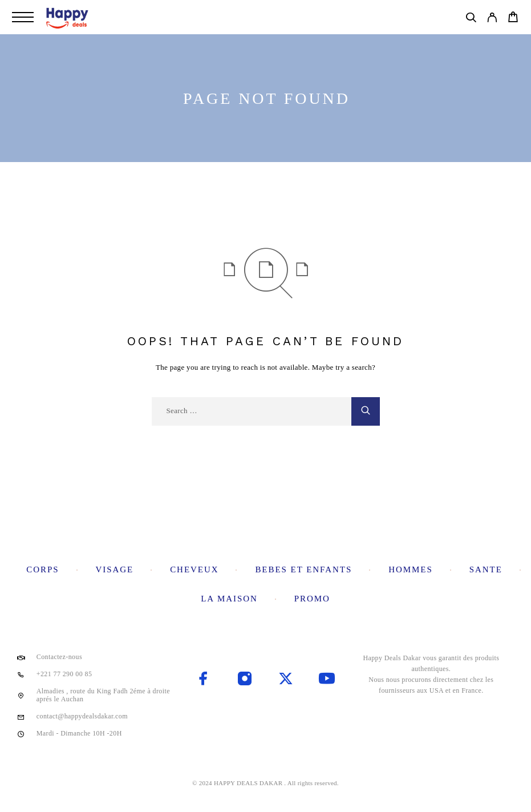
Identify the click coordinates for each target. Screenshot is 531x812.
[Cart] (513, 19)
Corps (42, 569)
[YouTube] (327, 680)
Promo (312, 599)
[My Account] (492, 19)
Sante (486, 569)
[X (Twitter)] (286, 680)
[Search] (471, 19)
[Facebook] (204, 680)
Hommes (411, 569)
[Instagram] (245, 680)
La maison (229, 599)
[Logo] (68, 17)
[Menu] (23, 17)
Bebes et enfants (303, 569)
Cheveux (194, 569)
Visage (114, 569)
